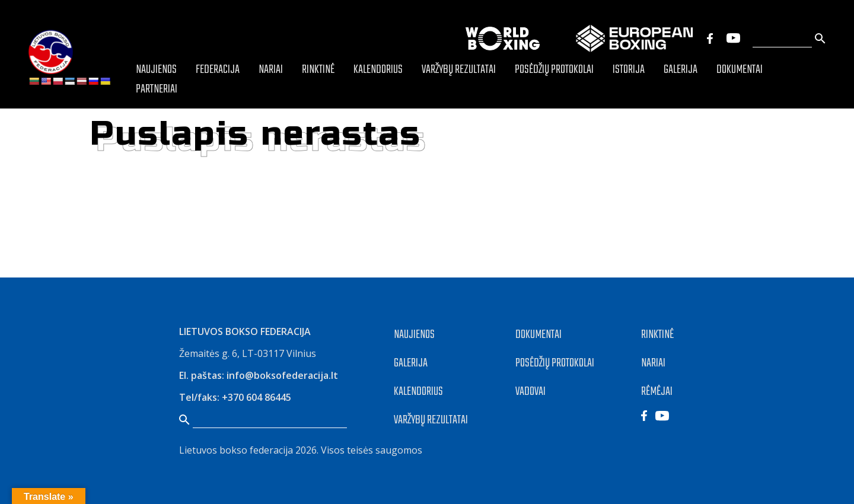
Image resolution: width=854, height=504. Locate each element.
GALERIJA (411, 363)
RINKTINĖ (657, 335)
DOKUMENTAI (538, 335)
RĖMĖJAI (657, 392)
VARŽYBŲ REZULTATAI (431, 420)
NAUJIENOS (414, 335)
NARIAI (653, 363)
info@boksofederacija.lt (282, 375)
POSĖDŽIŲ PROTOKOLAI (555, 363)
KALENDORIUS (418, 392)
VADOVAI (530, 392)
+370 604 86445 (256, 397)
